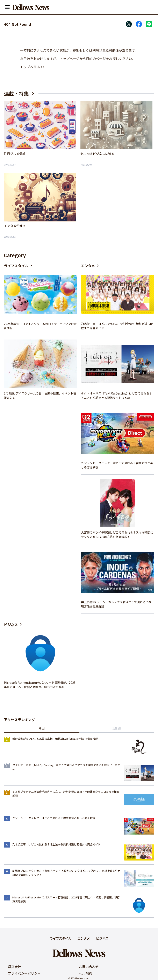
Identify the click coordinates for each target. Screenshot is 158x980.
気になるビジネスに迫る (97, 154)
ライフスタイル (16, 266)
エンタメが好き (15, 226)
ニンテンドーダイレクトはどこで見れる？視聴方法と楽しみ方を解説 (117, 465)
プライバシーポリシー (24, 973)
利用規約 (86, 973)
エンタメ (88, 266)
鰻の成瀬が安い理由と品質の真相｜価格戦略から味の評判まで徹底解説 (55, 739)
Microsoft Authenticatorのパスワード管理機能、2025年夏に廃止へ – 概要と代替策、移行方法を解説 (40, 685)
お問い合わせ (89, 967)
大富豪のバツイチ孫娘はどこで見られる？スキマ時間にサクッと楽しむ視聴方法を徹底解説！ (117, 534)
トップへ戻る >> (32, 67)
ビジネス (11, 625)
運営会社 (14, 967)
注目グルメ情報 (15, 154)
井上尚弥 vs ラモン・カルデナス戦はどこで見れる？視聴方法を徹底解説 (116, 604)
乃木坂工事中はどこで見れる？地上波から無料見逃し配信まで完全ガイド (117, 326)
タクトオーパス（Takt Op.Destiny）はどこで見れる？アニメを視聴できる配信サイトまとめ (117, 395)
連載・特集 (16, 93)
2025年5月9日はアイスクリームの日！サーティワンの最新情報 (40, 326)
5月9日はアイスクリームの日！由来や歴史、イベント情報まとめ (40, 395)
